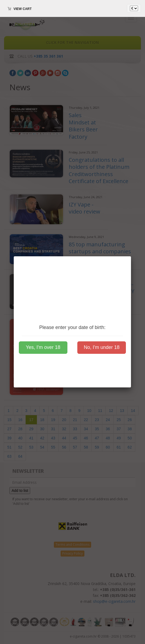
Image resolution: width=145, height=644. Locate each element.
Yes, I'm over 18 (43, 347)
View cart (23, 9)
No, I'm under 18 (102, 347)
